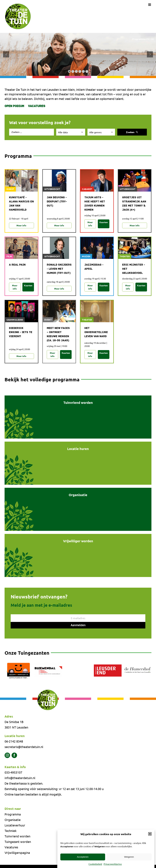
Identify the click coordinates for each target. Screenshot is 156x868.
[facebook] (14, 755)
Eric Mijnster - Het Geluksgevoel (134, 269)
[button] (150, 834)
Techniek (11, 831)
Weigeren (129, 857)
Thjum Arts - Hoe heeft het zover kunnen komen (95, 204)
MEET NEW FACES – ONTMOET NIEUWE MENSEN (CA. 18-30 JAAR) (58, 334)
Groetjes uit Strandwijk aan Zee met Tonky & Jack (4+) (134, 204)
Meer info (21, 225)
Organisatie (13, 820)
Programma (13, 814)
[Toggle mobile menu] (150, 5)
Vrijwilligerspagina (17, 853)
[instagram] (7, 755)
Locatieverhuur (15, 825)
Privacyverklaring (113, 864)
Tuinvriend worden (17, 836)
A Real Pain (17, 265)
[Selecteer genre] (101, 132)
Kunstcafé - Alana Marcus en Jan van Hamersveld (21, 204)
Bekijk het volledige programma (42, 379)
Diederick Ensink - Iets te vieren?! (21, 332)
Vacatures (37, 106)
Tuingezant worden (18, 842)
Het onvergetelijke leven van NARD (96, 332)
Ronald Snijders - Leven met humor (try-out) (59, 269)
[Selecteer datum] (71, 132)
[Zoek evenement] (32, 132)
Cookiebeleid (95, 864)
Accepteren (83, 857)
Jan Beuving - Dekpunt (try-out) (57, 202)
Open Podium (14, 106)
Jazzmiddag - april (94, 267)
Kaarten (104, 222)
